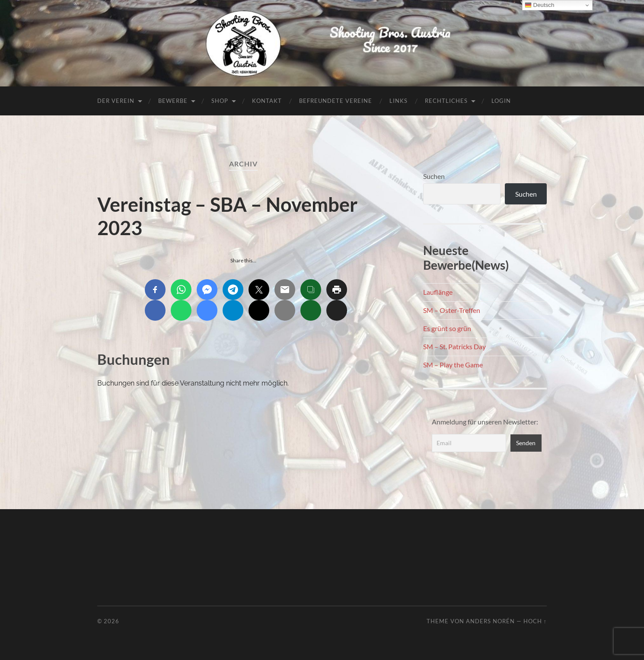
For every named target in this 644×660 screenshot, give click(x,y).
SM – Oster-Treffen (452, 310)
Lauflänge (438, 292)
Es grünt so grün (447, 328)
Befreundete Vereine (336, 101)
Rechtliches (446, 101)
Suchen (434, 176)
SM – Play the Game (453, 365)
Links (399, 101)
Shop (220, 101)
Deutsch (540, 5)
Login (501, 101)
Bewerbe (173, 101)
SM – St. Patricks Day (454, 346)
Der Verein (116, 101)
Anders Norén (490, 621)
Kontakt (267, 101)
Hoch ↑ (535, 621)
